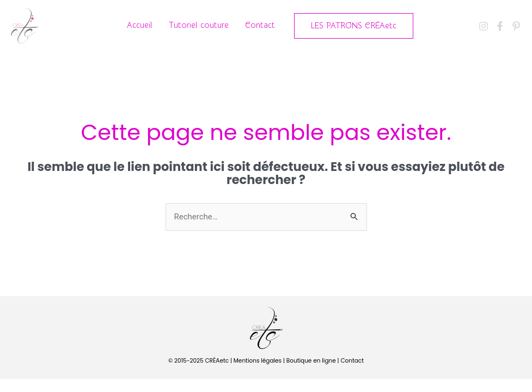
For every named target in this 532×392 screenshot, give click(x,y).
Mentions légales (258, 361)
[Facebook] (500, 26)
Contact (260, 25)
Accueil (140, 25)
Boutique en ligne (311, 361)
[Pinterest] (516, 26)
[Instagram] (484, 26)
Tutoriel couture (199, 25)
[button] (354, 26)
